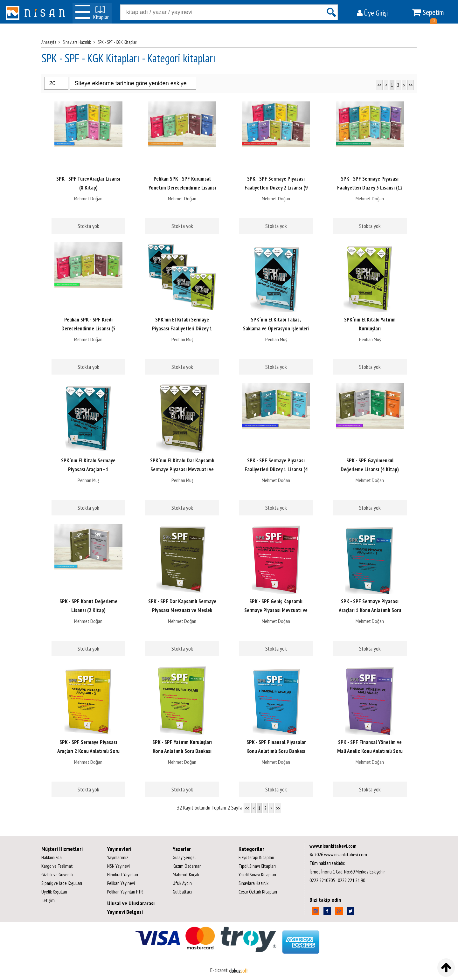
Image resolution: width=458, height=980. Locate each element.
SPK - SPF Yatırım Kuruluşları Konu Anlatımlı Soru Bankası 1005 (182, 751)
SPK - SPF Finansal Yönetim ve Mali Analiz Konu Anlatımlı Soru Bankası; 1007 (370, 751)
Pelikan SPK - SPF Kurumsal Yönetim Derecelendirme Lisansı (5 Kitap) (182, 188)
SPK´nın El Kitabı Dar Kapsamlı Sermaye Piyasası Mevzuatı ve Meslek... (182, 469)
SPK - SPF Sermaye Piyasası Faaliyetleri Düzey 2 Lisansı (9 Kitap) (276, 188)
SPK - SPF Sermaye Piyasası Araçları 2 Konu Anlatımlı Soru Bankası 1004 (88, 751)
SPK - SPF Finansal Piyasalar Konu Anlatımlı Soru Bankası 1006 (276, 751)
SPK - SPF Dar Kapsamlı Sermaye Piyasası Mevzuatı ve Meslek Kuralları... (182, 610)
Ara (331, 12)
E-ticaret (219, 970)
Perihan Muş (182, 339)
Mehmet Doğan (88, 198)
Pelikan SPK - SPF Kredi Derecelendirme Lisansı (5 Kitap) (88, 328)
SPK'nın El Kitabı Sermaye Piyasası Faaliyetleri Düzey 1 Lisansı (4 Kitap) (182, 328)
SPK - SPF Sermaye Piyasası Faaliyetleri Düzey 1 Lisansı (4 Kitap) (276, 469)
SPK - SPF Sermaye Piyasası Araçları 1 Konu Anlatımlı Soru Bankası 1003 (370, 610)
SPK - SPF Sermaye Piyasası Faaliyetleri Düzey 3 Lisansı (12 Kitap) (370, 188)
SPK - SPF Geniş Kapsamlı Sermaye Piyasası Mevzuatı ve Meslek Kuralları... (276, 610)
